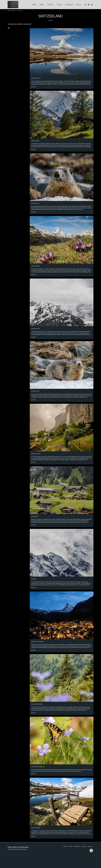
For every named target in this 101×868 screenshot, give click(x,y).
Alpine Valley (35, 523)
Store (14, 11)
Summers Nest (36, 398)
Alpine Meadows (37, 272)
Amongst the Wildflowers (39, 775)
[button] (85, 5)
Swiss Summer (36, 146)
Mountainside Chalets (38, 712)
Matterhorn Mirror (37, 83)
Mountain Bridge (36, 838)
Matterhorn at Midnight (39, 649)
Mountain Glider (36, 335)
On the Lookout (36, 209)
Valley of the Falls (37, 460)
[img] (62, 56)
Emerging (34, 586)
